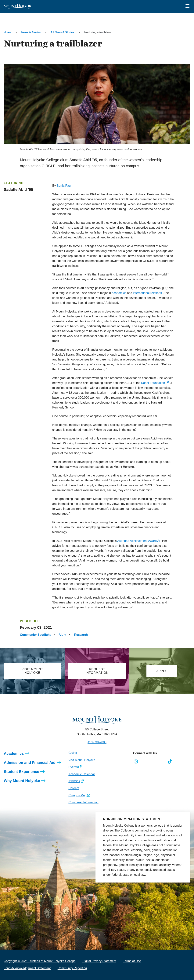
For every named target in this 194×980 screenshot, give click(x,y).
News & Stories (31, 32)
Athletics (74, 781)
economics (119, 293)
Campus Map (77, 795)
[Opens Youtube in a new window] (161, 762)
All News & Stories (63, 32)
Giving (73, 753)
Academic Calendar (82, 774)
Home (7, 32)
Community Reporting (72, 968)
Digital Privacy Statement (99, 961)
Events (73, 767)
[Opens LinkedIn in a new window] (153, 762)
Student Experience (22, 772)
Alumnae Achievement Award (137, 541)
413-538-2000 (97, 742)
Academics (14, 753)
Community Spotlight (35, 635)
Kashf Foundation (153, 383)
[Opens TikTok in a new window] (170, 762)
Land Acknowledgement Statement (27, 968)
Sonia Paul (64, 186)
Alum (62, 635)
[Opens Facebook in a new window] (144, 762)
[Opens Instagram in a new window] (136, 762)
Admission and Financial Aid (30, 763)
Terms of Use (132, 961)
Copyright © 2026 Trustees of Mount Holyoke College (40, 961)
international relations (147, 293)
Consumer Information (83, 802)
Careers (74, 788)
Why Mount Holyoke (22, 781)
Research (81, 635)
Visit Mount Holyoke (82, 760)
